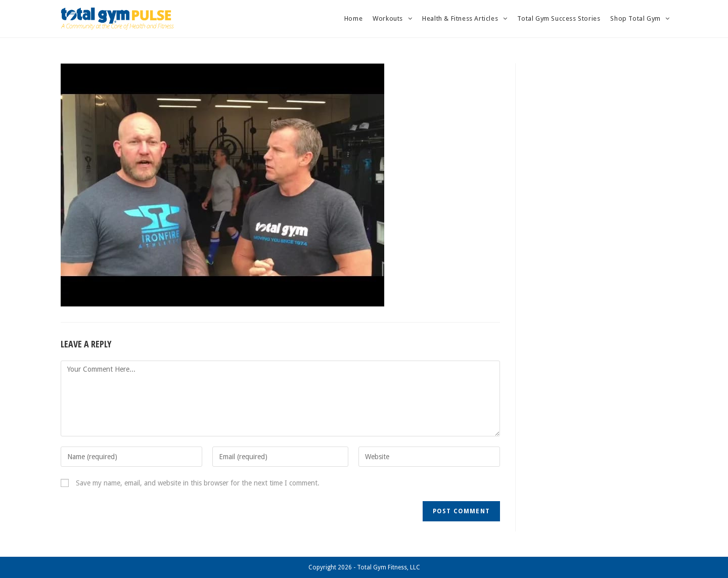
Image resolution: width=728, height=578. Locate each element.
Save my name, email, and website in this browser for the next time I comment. (198, 483)
